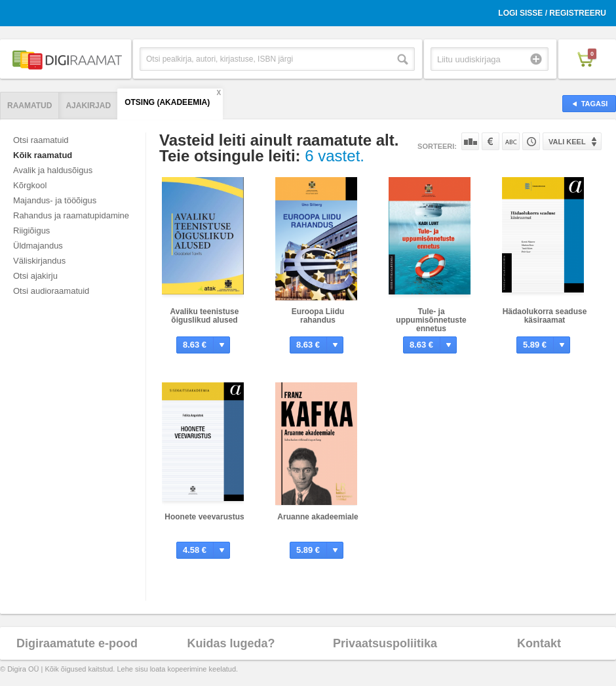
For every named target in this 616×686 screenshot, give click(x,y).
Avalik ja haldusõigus (53, 170)
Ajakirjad (88, 106)
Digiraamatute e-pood (77, 643)
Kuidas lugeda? (231, 643)
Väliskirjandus (39, 261)
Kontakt (539, 643)
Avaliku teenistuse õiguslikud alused (205, 316)
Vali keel (567, 142)
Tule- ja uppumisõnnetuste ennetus (431, 320)
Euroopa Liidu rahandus (318, 316)
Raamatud (29, 106)
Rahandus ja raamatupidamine (71, 215)
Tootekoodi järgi (531, 141)
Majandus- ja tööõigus (55, 200)
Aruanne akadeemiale (318, 517)
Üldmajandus (38, 246)
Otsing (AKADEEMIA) (167, 102)
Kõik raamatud (43, 155)
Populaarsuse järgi (470, 141)
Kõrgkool (30, 185)
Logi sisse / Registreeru (552, 13)
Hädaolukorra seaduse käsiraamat (545, 316)
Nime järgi (511, 141)
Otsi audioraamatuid (51, 291)
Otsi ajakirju (35, 276)
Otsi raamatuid (41, 140)
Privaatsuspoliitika (385, 643)
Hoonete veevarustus (204, 517)
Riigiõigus (31, 231)
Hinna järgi (491, 141)
